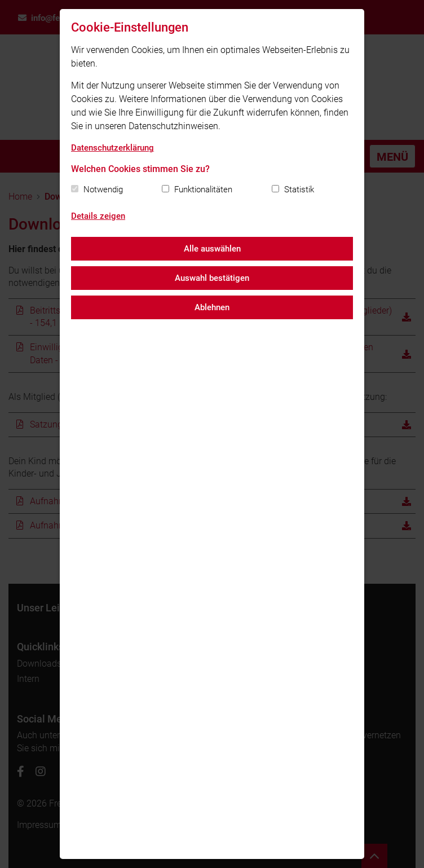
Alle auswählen (212, 249)
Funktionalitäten (203, 190)
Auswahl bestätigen (212, 278)
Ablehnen (212, 307)
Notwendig (103, 190)
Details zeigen (98, 216)
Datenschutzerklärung (112, 148)
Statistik (299, 190)
